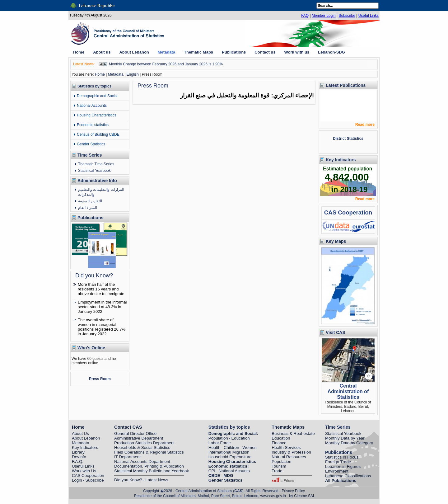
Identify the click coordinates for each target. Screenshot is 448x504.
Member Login (324, 16)
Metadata (116, 74)
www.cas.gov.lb (273, 496)
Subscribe (347, 16)
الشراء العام (88, 208)
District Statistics (348, 139)
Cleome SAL (304, 496)
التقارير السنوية (90, 201)
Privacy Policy (293, 491)
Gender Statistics (91, 144)
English (133, 74)
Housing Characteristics (97, 115)
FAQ (305, 16)
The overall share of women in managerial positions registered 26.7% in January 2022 (102, 327)
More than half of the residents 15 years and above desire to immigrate (101, 289)
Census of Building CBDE (98, 134)
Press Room (100, 379)
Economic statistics (93, 125)
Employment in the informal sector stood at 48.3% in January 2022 (102, 307)
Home (100, 74)
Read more (365, 125)
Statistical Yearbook (94, 171)
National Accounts (92, 106)
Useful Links (369, 16)
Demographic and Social (97, 96)
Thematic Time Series (96, 164)
